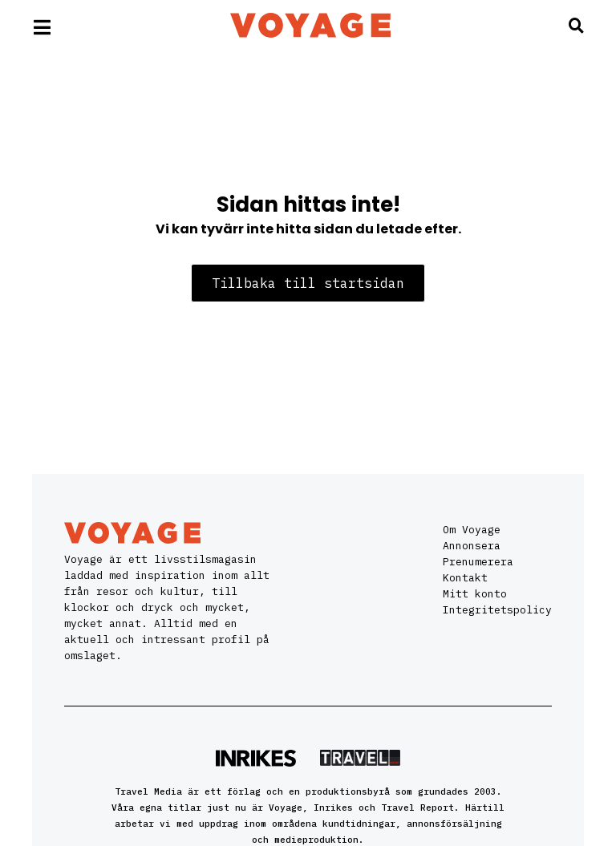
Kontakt (465, 578)
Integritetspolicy (497, 610)
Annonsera (472, 546)
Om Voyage (472, 530)
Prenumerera (478, 562)
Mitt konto (475, 594)
